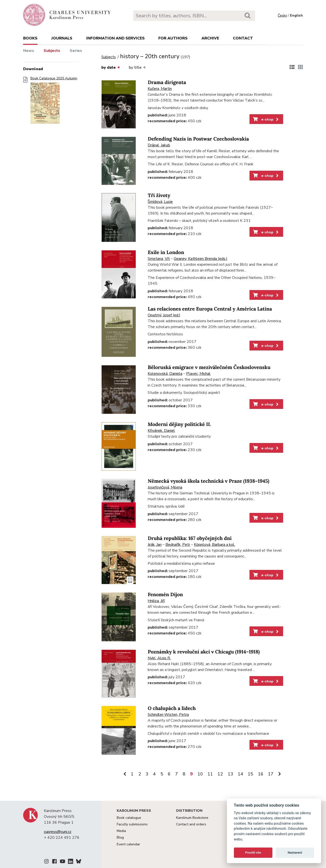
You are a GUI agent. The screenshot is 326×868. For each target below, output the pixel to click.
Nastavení (295, 853)
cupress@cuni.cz (58, 832)
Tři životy (159, 195)
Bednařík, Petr (178, 545)
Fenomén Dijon (165, 595)
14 (240, 774)
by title (137, 67)
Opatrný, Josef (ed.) (164, 315)
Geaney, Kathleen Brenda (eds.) (201, 259)
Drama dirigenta (167, 82)
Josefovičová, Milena (165, 487)
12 (220, 774)
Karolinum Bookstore (192, 818)
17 (271, 774)
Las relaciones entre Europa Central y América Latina (210, 309)
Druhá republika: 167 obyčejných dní (190, 538)
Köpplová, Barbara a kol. (215, 545)
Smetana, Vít (159, 259)
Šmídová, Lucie (160, 202)
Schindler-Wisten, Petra (168, 715)
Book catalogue (129, 818)
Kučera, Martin (160, 89)
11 (210, 774)
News (29, 51)
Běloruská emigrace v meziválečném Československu (209, 367)
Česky (282, 15)
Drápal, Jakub (159, 145)
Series (76, 51)
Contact (243, 38)
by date (111, 67)
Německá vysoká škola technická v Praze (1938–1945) (208, 481)
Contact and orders (191, 824)
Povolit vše (253, 853)
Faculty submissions (132, 824)
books (30, 38)
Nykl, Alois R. (159, 658)
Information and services (115, 38)
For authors (173, 38)
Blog (120, 837)
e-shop (266, 119)
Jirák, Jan (155, 545)
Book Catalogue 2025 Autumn (54, 102)
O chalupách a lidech (172, 708)
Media (121, 831)
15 (250, 774)
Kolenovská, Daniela (165, 374)
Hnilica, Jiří (156, 601)
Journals (62, 38)
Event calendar (128, 844)
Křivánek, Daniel (161, 431)
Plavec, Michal (198, 374)
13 (230, 774)
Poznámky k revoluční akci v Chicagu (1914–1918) (204, 652)
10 (200, 774)
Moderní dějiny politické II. (179, 424)
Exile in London (166, 252)
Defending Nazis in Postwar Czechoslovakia (198, 139)
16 (261, 774)
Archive (210, 38)
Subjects (52, 51)
